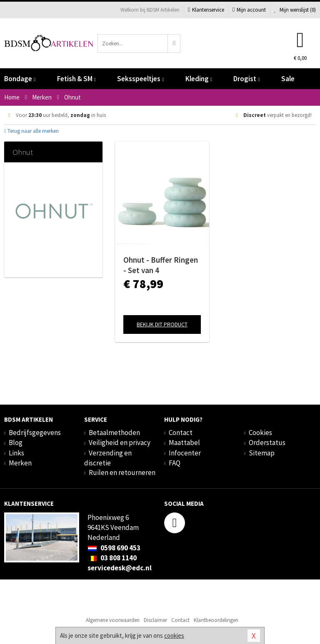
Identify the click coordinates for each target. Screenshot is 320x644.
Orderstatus (267, 443)
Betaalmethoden (114, 433)
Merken (20, 463)
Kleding (199, 79)
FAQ (175, 463)
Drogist (246, 79)
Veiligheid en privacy (120, 443)
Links (16, 453)
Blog (16, 443)
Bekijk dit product (162, 324)
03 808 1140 (112, 558)
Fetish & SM (76, 79)
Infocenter (185, 453)
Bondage (20, 79)
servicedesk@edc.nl (120, 568)
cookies (174, 635)
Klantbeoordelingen (216, 620)
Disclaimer (155, 620)
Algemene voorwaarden (113, 620)
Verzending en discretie (108, 458)
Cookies (260, 433)
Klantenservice (206, 10)
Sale (288, 79)
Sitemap (262, 453)
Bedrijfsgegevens (35, 433)
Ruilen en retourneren (122, 472)
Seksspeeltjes (140, 79)
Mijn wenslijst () (295, 10)
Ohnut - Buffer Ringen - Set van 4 (161, 265)
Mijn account (249, 10)
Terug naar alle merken (31, 131)
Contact (181, 433)
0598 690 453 (114, 548)
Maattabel (184, 443)
